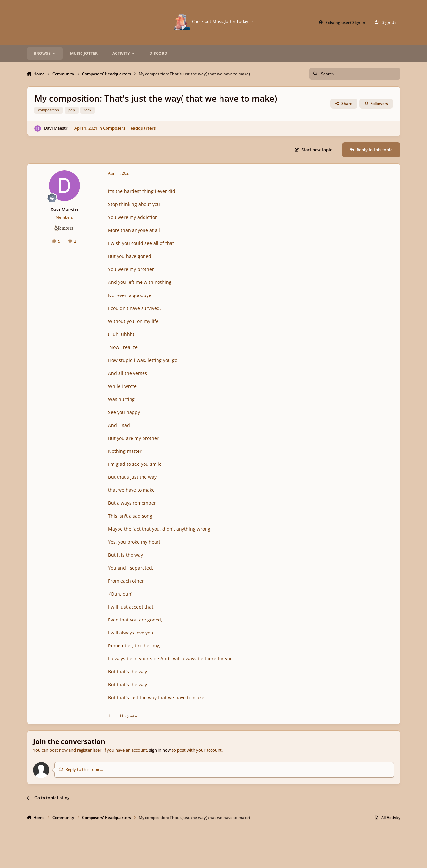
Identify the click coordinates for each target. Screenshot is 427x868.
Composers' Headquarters (129, 128)
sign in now (160, 750)
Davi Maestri (56, 128)
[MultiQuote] (110, 716)
